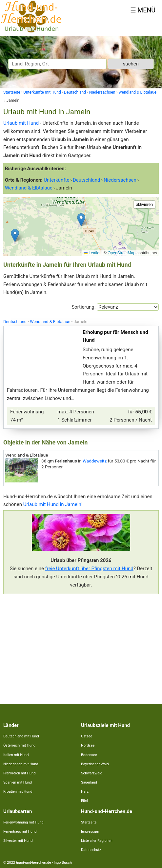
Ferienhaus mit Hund (20, 832)
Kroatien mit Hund (18, 792)
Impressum (90, 832)
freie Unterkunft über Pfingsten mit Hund (89, 569)
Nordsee (88, 745)
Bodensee (89, 755)
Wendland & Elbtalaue (50, 322)
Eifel (84, 801)
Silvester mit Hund (18, 841)
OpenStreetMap (121, 253)
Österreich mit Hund (19, 745)
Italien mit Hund (16, 755)
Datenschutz (91, 850)
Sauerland (89, 782)
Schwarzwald (92, 773)
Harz (85, 792)
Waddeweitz (95, 461)
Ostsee (87, 736)
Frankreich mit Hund (20, 773)
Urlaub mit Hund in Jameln (52, 504)
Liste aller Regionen (97, 841)
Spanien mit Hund (18, 782)
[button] (81, 220)
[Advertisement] (81, 645)
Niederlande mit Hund (21, 764)
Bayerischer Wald (95, 764)
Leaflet (92, 253)
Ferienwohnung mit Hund (23, 822)
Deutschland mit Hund (21, 736)
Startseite (89, 822)
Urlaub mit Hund (21, 123)
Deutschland (15, 322)
